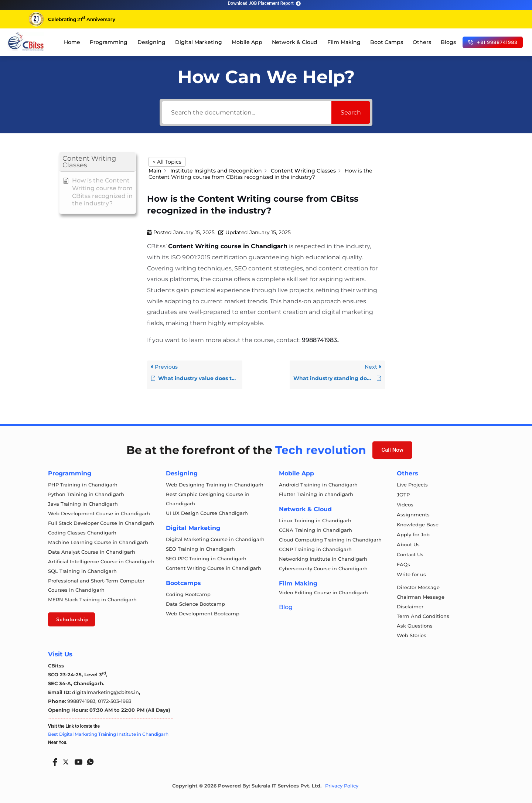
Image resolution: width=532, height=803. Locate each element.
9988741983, (83, 701)
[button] (98, 162)
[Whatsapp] (89, 759)
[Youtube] (77, 759)
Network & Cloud (295, 42)
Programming (109, 42)
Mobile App (247, 42)
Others (422, 42)
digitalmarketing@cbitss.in (105, 692)
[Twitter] (65, 761)
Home (72, 42)
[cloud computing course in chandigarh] (26, 41)
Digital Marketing (199, 42)
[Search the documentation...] (247, 112)
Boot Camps (387, 42)
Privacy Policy (342, 786)
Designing (151, 42)
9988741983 (319, 340)
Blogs (448, 42)
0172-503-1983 (115, 701)
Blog (286, 607)
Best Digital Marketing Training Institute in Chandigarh (108, 734)
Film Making (344, 42)
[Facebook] (53, 759)
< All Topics (167, 162)
